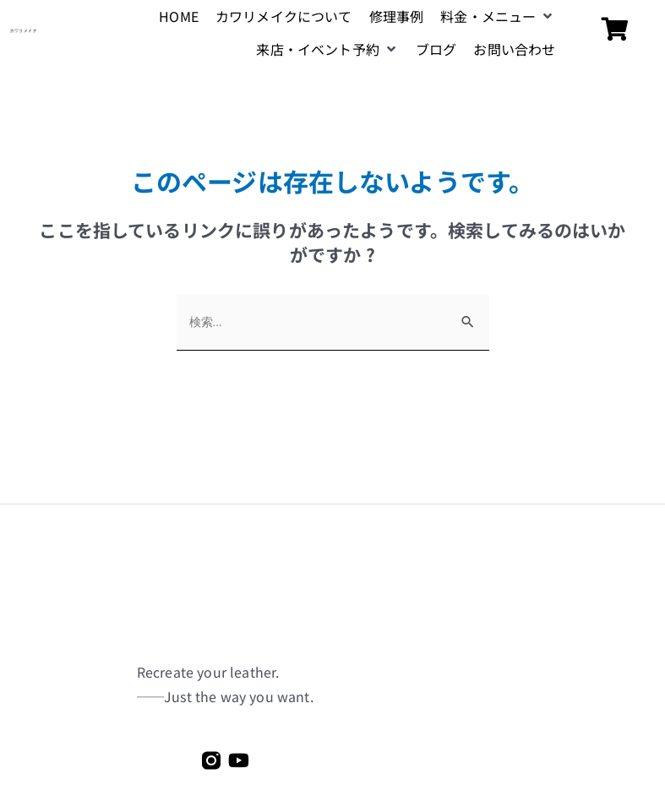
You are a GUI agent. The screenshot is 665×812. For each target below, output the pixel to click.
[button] (498, 16)
